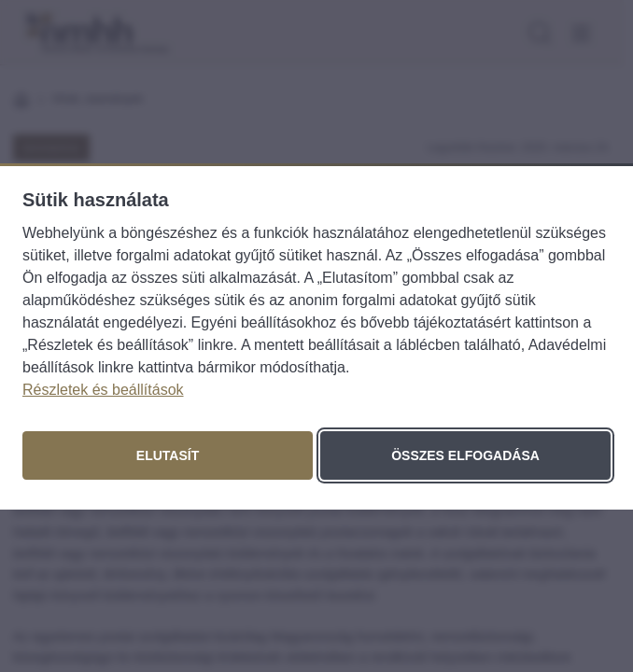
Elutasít (168, 455)
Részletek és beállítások (103, 390)
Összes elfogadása (465, 455)
